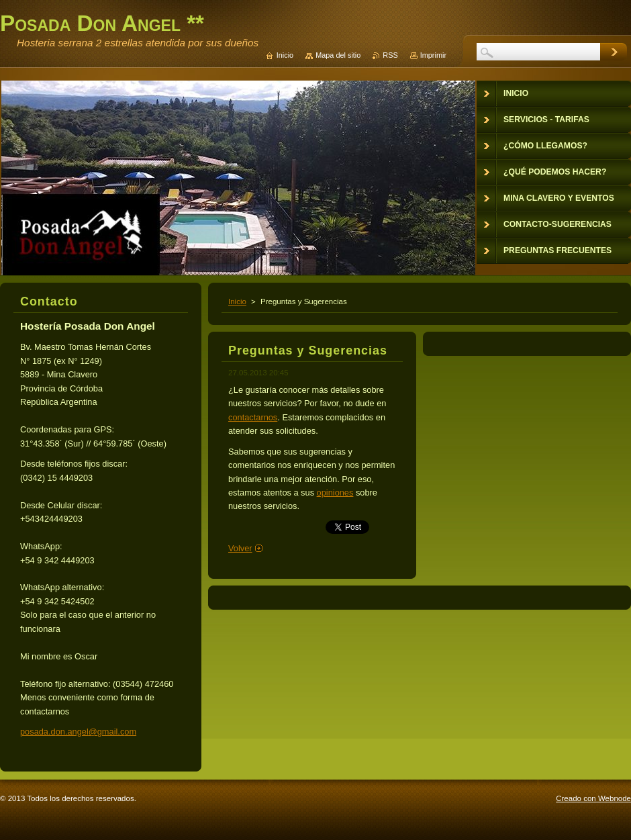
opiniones (335, 493)
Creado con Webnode (593, 798)
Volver (240, 548)
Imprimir (433, 55)
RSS (390, 55)
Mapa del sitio (338, 55)
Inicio (237, 301)
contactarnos (253, 417)
